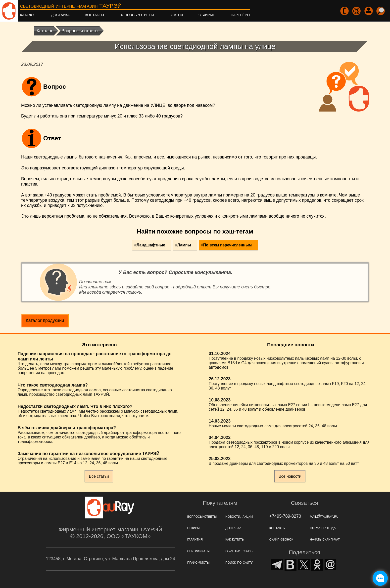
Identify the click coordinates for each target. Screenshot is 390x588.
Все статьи (99, 476)
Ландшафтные (151, 245)
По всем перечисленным (227, 245)
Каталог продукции (45, 320)
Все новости (290, 476)
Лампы (184, 245)
